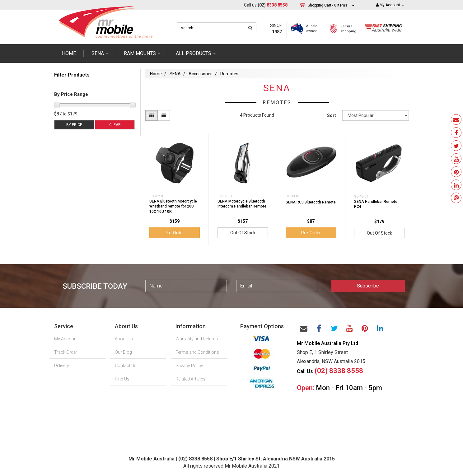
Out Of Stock (243, 233)
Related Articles (190, 379)
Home (69, 53)
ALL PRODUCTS (196, 53)
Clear (115, 125)
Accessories (201, 74)
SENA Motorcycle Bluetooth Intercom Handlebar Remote (242, 204)
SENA (100, 53)
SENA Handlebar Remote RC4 (376, 204)
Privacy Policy (189, 366)
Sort (332, 115)
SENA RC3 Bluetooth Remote (311, 202)
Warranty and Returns (197, 339)
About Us (124, 339)
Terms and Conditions (197, 352)
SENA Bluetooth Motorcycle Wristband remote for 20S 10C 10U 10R (173, 207)
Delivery (62, 366)
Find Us (122, 379)
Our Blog (123, 352)
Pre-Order (174, 233)
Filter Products (72, 75)
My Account (66, 339)
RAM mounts (142, 53)
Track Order (66, 352)
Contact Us (126, 366)
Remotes (229, 74)
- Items (327, 5)
